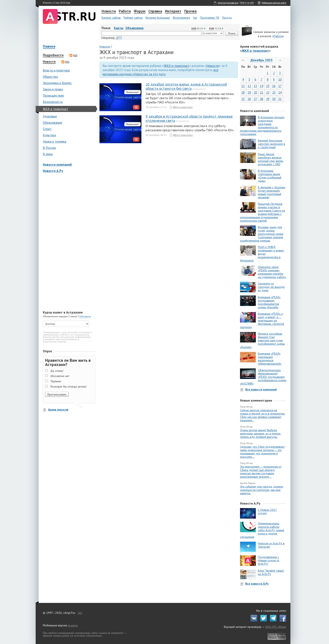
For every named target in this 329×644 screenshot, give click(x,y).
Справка (155, 11)
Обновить (85, 316)
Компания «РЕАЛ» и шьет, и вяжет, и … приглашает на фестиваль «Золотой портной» (262, 320)
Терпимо (56, 381)
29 (268, 99)
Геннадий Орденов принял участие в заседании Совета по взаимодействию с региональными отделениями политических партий (263, 212)
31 (280, 99)
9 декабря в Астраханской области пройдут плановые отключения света (189, 118)
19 (249, 92)
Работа (125, 11)
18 (243, 92)
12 (249, 86)
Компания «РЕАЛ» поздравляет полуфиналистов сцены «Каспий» (269, 302)
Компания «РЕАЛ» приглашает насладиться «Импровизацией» (270, 359)
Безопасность (53, 102)
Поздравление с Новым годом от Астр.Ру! (269, 560)
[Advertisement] (68, 242)
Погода (227, 18)
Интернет (173, 11)
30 (274, 99)
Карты (119, 28)
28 (261, 99)
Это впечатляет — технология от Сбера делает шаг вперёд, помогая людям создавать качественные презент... (261, 472)
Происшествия (53, 95)
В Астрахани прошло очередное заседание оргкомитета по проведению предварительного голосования (262, 126)
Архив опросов (58, 410)
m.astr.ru (73, 625)
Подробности (53, 55)
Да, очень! (57, 371)
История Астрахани (158, 18)
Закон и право (53, 89)
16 (274, 86)
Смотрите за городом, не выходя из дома (271, 287)
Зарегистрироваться (228, 3)
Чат (195, 18)
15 (268, 86)
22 (268, 92)
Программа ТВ (210, 18)
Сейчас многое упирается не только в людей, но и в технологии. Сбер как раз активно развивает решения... (263, 415)
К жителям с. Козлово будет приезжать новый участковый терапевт (272, 192)
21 (261, 92)
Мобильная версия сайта (274, 3)
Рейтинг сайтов (133, 18)
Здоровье (50, 116)
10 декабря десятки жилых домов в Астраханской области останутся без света (186, 86)
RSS (73, 55)
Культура (49, 135)
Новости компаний (57, 164)
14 (261, 86)
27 (255, 99)
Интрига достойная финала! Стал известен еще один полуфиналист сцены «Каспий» (262, 340)
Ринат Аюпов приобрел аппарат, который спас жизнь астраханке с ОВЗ (270, 159)
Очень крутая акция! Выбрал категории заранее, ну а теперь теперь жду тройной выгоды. (260, 433)
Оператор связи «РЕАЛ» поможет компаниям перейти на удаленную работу (272, 272)
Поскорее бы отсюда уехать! (69, 386)
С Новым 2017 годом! (267, 511)
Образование (52, 122)
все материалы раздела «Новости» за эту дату (161, 72)
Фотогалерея (181, 18)
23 (274, 92)
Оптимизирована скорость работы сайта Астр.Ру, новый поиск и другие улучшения (262, 530)
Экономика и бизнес (57, 83)
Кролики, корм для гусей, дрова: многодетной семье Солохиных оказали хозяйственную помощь (262, 234)
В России (49, 148)
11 (243, 86)
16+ (80, 613)
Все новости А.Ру (257, 584)
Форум (140, 11)
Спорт (47, 129)
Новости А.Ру (53, 171)
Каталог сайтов (111, 18)
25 (243, 99)
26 (249, 99)
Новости (109, 11)
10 (280, 79)
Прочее (191, 11)
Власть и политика (56, 70)
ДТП (119, 38)
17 (280, 86)
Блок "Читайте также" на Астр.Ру (271, 572)
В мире (48, 154)
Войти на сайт (247, 3)
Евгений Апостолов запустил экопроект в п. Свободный (272, 144)
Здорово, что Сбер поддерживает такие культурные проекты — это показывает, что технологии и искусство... (262, 452)
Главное (49, 47)
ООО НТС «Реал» (276, 627)
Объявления (134, 28)
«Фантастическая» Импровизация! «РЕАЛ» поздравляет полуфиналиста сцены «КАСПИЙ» (263, 377)
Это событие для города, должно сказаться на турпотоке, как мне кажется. (262, 490)
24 (280, 92)
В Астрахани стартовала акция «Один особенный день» (270, 176)
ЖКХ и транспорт (55, 109)
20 (255, 92)
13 (255, 86)
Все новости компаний (261, 389)
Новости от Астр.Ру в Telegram (271, 545)
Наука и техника (55, 141)
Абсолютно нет (60, 376)
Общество (50, 77)
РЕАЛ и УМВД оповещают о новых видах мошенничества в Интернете (262, 254)
